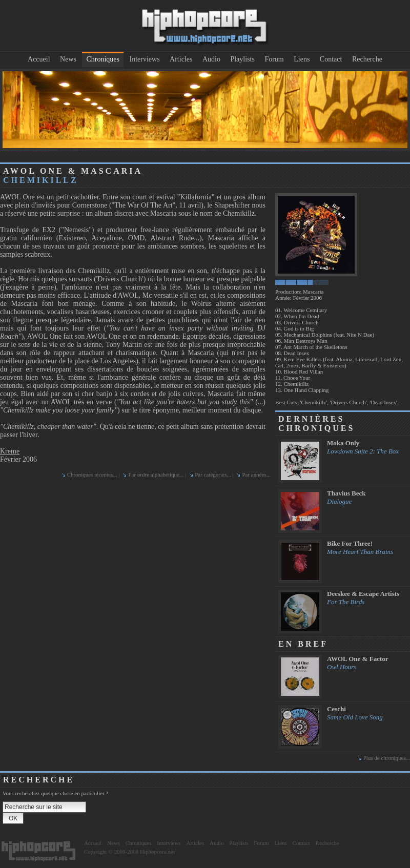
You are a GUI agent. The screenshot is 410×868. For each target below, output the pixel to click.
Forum (274, 59)
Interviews (145, 59)
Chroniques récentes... (92, 474)
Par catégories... (213, 474)
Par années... (256, 474)
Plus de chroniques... (387, 758)
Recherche (367, 59)
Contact (331, 59)
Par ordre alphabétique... (156, 474)
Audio (211, 59)
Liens (302, 59)
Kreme (10, 451)
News (68, 59)
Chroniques (103, 59)
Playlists (242, 59)
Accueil (39, 59)
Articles (181, 59)
